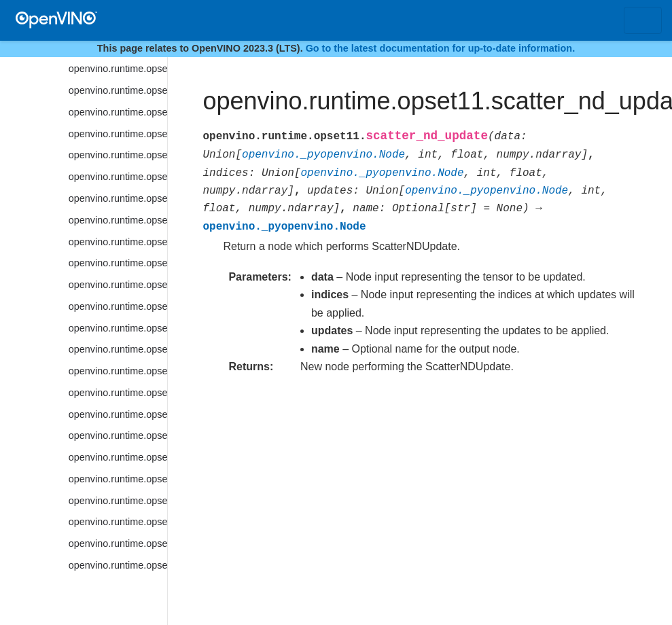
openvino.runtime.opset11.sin (118, 177)
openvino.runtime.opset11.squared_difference (118, 393)
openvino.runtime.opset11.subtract (118, 457)
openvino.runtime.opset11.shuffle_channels (118, 112)
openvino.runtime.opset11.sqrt (118, 371)
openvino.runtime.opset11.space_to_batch (118, 306)
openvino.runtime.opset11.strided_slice (118, 435)
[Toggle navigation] (643, 20)
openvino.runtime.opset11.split (118, 349)
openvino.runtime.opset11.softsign (118, 285)
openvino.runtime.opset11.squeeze (118, 414)
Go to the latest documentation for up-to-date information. (441, 48)
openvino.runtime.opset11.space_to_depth (118, 328)
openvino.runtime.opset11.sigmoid (118, 134)
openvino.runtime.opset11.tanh (118, 522)
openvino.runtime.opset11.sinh (118, 198)
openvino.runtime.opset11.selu (118, 69)
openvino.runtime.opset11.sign (118, 155)
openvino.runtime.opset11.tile (118, 543)
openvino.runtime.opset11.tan (118, 501)
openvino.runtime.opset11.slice (118, 220)
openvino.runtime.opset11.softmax (118, 242)
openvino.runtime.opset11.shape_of (118, 90)
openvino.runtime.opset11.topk (118, 565)
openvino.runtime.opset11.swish (118, 479)
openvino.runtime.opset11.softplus (118, 263)
